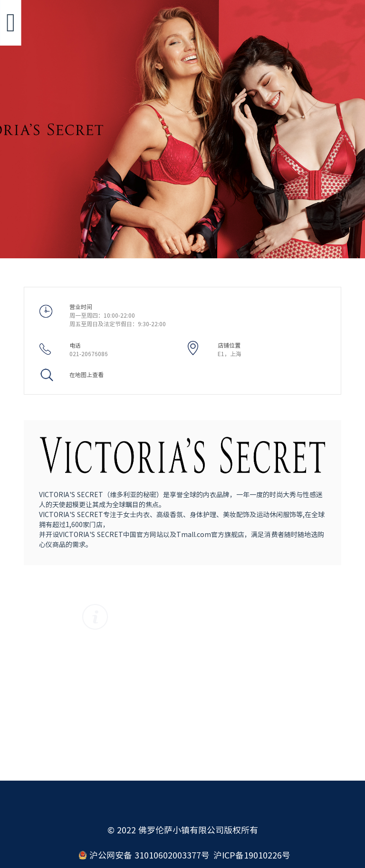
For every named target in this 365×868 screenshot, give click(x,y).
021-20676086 (89, 354)
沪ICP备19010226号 (252, 855)
